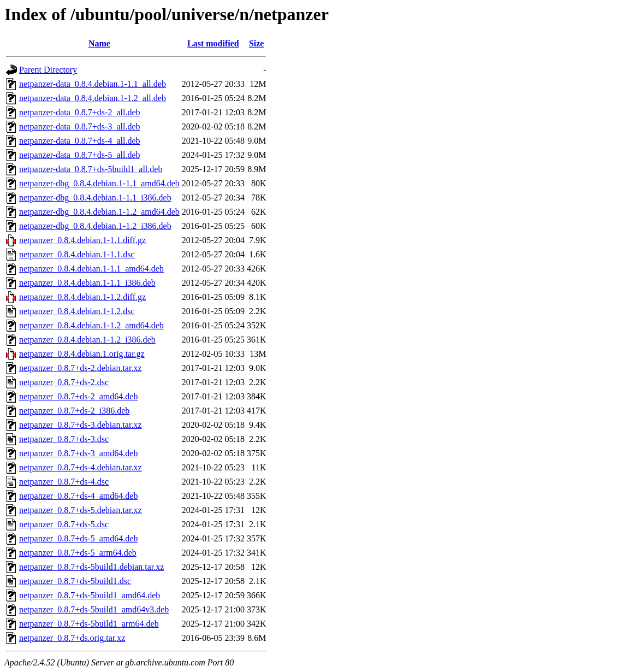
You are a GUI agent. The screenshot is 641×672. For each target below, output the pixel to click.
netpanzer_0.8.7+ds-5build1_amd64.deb (90, 595)
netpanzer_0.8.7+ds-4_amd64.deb (78, 496)
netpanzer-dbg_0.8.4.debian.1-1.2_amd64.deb (99, 212)
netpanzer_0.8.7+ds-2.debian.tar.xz (81, 368)
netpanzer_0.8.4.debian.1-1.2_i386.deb (87, 340)
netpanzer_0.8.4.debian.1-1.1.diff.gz (82, 240)
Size (257, 43)
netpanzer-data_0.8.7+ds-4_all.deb (80, 141)
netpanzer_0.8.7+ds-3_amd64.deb (78, 453)
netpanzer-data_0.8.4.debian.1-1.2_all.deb (93, 98)
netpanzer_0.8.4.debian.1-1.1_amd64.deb (91, 269)
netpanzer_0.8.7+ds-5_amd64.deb (78, 538)
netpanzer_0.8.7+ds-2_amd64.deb (78, 396)
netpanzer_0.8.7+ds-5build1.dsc (75, 581)
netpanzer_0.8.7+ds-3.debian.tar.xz (81, 425)
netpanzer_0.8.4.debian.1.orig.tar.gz (82, 354)
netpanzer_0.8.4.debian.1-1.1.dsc (77, 254)
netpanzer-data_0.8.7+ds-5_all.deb (80, 155)
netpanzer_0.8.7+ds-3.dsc (64, 439)
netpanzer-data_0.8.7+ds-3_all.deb (80, 126)
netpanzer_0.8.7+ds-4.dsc (64, 482)
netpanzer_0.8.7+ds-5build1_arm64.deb (89, 624)
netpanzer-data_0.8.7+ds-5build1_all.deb (91, 169)
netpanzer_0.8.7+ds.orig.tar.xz (72, 638)
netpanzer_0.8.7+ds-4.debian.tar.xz (81, 467)
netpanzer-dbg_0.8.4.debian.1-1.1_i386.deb (95, 198)
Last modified (213, 43)
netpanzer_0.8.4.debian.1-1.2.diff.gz (82, 297)
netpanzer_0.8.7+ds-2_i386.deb (74, 411)
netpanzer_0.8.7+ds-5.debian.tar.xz (81, 510)
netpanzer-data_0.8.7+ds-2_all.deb (80, 112)
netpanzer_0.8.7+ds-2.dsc (64, 382)
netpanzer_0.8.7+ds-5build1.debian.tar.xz (91, 567)
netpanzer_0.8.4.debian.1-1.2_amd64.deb (91, 325)
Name (99, 43)
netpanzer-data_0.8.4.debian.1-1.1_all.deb (93, 84)
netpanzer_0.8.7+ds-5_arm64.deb (78, 553)
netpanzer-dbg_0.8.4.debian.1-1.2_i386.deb (95, 226)
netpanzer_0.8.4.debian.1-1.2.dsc (77, 311)
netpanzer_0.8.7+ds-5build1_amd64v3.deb (94, 609)
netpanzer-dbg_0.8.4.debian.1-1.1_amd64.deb (99, 183)
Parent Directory (48, 70)
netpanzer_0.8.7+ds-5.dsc (64, 524)
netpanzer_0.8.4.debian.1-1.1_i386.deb (87, 283)
